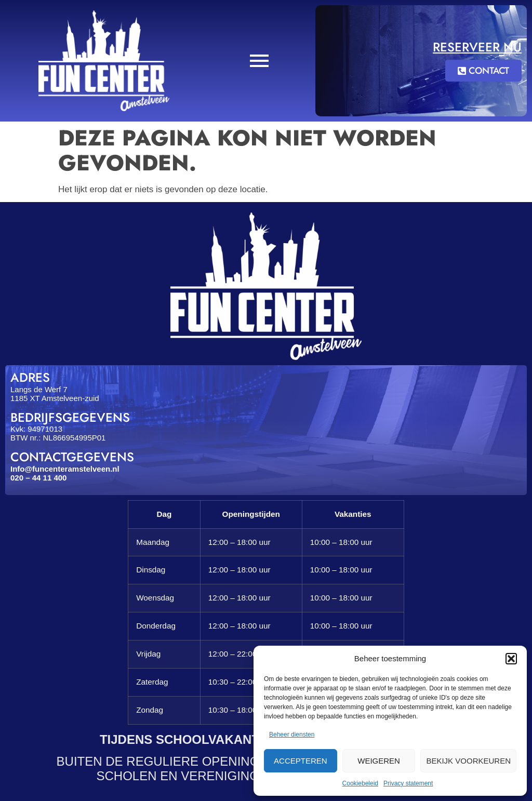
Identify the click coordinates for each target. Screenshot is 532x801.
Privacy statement (408, 783)
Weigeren (379, 761)
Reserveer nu (477, 47)
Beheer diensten (292, 735)
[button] (511, 659)
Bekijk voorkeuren (468, 761)
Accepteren (301, 761)
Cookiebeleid (360, 783)
